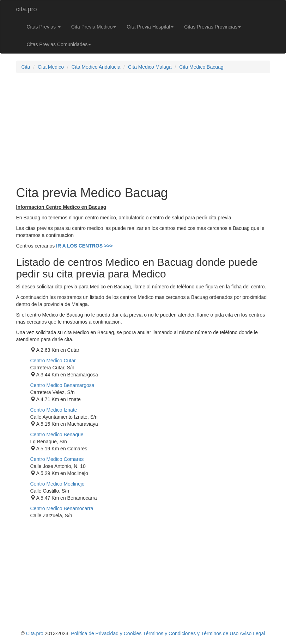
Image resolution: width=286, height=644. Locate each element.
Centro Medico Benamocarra (62, 508)
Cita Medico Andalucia (96, 67)
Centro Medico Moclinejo (57, 484)
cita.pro (27, 9)
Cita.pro (35, 633)
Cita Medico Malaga (150, 67)
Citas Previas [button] (44, 27)
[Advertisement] (143, 130)
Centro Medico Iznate (54, 410)
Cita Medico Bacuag (201, 67)
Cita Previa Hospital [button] (150, 27)
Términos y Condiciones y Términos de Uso (191, 633)
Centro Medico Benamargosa (62, 385)
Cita (26, 67)
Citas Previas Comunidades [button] (59, 44)
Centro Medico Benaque (57, 434)
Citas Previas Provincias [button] (212, 27)
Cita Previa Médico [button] (94, 27)
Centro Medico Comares (57, 459)
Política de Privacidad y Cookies (106, 633)
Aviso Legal (252, 633)
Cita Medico (51, 67)
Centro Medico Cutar (53, 361)
